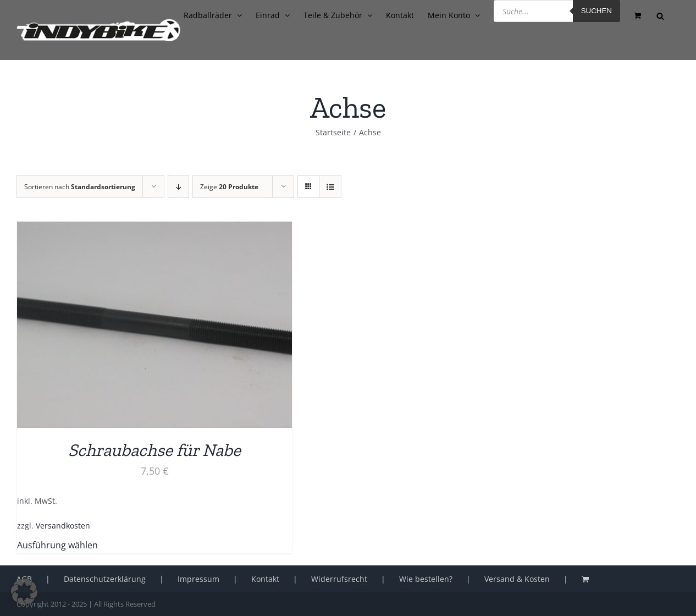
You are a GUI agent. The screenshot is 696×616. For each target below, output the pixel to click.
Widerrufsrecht (339, 579)
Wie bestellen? (426, 579)
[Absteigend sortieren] (178, 187)
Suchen (596, 11)
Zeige (229, 187)
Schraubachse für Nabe (154, 450)
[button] (24, 592)
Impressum (198, 579)
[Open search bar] (660, 15)
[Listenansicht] (330, 187)
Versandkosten (63, 526)
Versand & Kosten (517, 579)
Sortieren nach (80, 187)
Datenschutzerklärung (105, 579)
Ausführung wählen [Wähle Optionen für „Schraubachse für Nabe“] (57, 545)
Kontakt (265, 579)
